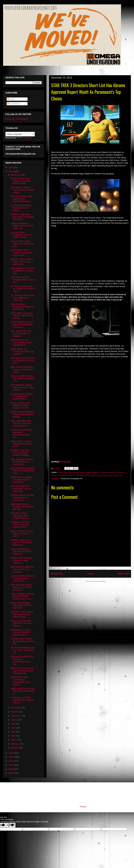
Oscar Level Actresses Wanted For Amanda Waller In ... (21, 623)
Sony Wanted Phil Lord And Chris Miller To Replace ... (21, 334)
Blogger (83, 806)
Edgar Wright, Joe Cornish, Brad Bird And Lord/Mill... (22, 352)
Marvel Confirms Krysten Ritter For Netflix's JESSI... (22, 534)
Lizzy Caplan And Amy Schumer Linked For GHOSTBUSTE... (21, 423)
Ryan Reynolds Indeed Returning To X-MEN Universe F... (21, 587)
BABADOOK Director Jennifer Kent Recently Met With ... (22, 507)
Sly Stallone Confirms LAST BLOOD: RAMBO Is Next (22, 190)
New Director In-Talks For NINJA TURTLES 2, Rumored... (22, 569)
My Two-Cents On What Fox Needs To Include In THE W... (23, 289)
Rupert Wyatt (102, 475)
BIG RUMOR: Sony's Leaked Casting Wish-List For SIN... (22, 253)
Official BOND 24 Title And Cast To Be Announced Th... (23, 691)
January (15, 748)
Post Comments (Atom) (96, 581)
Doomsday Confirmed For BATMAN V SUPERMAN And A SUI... (22, 660)
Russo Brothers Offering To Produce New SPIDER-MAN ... (22, 396)
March (14, 740)
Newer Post (57, 574)
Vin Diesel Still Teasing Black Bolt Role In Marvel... (21, 208)
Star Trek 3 (113, 475)
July (13, 724)
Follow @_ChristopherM (17, 119)
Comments (13, 104)
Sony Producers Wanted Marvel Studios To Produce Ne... (22, 462)
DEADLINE (65, 462)
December (16, 175)
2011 (11, 761)
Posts (11, 99)
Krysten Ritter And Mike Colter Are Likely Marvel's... (21, 560)
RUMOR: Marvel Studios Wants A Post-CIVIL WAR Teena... (22, 262)
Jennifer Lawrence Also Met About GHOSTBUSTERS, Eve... (21, 433)
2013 (11, 753)
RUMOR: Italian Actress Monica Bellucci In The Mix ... (22, 641)
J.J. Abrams (103, 472)
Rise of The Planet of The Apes (82, 475)
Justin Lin (113, 472)
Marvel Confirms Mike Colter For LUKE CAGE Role (22, 244)
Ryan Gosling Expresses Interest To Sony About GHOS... (22, 369)
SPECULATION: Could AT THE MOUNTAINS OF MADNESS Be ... (22, 671)
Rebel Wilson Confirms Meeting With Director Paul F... (22, 444)
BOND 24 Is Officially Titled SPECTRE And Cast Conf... (21, 605)
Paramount (63, 475)
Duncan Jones (79, 472)
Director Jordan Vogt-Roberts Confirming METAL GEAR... (20, 181)
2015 (11, 167)
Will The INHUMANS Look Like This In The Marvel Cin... (22, 650)
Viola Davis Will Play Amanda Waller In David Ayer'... (23, 280)
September (16, 716)
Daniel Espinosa (65, 472)
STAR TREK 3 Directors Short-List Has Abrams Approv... (22, 316)
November (16, 708)
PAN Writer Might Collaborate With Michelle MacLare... (20, 516)
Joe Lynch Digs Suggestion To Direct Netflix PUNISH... (21, 235)
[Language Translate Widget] (20, 134)
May (13, 732)
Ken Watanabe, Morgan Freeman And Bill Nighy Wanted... (22, 387)
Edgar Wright (92, 472)
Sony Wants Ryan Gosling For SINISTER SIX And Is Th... (22, 360)
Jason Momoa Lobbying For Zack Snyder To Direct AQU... (21, 480)
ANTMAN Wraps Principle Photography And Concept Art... (22, 498)
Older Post (123, 574)
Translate (24, 138)
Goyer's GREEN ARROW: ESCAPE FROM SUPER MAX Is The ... (22, 596)
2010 (11, 765)
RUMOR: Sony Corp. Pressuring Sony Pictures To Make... (20, 453)
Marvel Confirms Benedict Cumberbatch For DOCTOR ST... (22, 578)
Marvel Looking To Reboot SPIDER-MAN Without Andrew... (22, 414)
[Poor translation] (11, 825)
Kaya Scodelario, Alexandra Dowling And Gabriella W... (22, 307)
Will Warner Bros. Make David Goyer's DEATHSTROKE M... (21, 199)
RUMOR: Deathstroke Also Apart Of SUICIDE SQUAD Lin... (22, 217)
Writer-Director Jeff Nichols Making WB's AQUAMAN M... (21, 343)
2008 (11, 773)
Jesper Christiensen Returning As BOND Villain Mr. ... (21, 552)
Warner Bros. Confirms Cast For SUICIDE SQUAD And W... (21, 632)
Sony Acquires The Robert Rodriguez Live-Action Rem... (22, 271)
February (15, 744)
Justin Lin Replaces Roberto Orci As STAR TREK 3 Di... (22, 226)
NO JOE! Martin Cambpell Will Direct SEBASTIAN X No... (22, 471)
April (13, 736)
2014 (11, 171)
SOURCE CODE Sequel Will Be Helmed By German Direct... (22, 614)
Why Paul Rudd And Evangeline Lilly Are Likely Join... (21, 489)
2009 (11, 769)
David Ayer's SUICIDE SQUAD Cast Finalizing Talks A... (22, 700)
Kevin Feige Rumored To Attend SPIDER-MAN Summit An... (22, 325)
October (15, 712)
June (14, 728)
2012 (11, 757)
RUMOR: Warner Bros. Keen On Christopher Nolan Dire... (21, 543)
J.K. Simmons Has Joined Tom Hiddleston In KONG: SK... (22, 298)
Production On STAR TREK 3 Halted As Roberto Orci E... (20, 525)
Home (90, 574)
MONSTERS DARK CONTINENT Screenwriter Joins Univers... (20, 681)
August (15, 720)
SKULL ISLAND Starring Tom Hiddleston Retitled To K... (22, 378)
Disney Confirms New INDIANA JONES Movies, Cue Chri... (20, 405)
